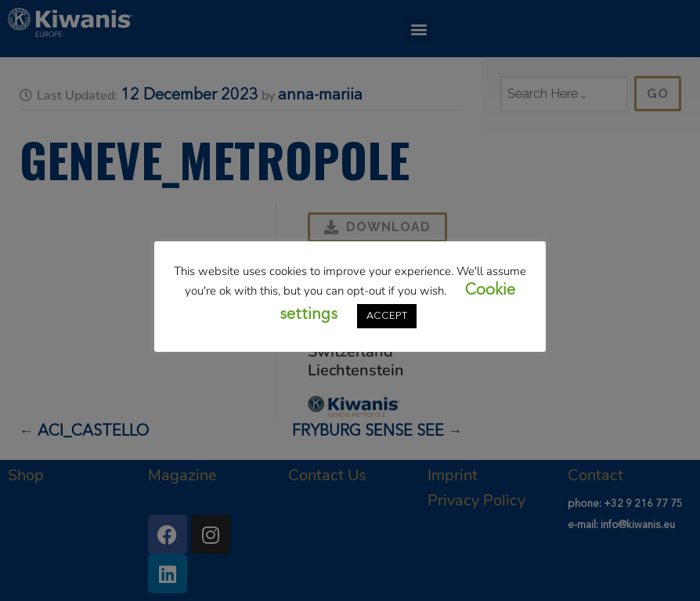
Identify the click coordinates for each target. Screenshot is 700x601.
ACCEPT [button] (387, 316)
